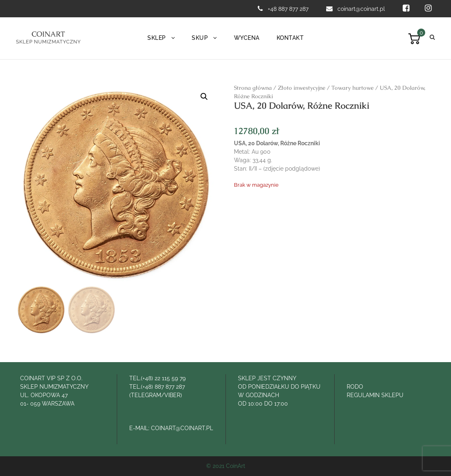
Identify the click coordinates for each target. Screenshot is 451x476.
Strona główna (253, 88)
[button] (204, 97)
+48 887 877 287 (288, 9)
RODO (355, 387)
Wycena (247, 38)
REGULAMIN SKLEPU (375, 395)
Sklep (157, 38)
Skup (200, 38)
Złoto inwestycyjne (302, 88)
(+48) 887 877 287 (163, 387)
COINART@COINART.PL (182, 428)
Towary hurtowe (353, 88)
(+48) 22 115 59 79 (163, 378)
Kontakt (290, 38)
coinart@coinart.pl (362, 9)
